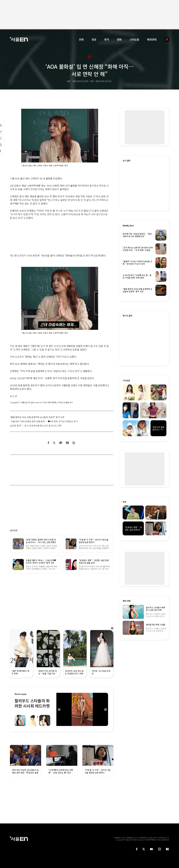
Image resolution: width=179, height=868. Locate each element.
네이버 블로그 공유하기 (67, 443)
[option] (82, 709)
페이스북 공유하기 (49, 443)
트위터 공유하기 (54, 443)
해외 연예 (127, 601)
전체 (81, 39)
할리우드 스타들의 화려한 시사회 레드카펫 (32, 703)
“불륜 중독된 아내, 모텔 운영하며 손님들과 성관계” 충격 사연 (37, 417)
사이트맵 (161, 838)
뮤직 (107, 39)
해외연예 (152, 39)
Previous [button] (59, 709)
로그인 (167, 838)
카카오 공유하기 (61, 443)
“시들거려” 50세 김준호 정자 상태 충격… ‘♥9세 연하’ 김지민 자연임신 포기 (44, 421)
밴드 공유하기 (74, 443)
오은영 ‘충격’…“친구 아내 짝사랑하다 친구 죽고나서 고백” (36, 426)
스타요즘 (134, 39)
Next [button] (105, 709)
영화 (119, 39)
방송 (94, 39)
